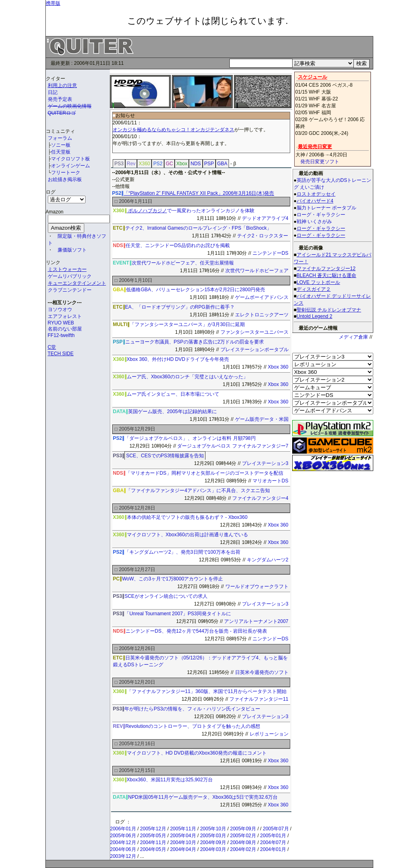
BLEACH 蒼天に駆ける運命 (326, 275)
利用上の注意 (62, 85)
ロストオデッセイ (316, 194)
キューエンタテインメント (77, 283)
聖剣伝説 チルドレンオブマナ (329, 310)
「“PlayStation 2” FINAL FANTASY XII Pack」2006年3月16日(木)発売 (199, 193)
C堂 (52, 347)
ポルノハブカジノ (147, 211)
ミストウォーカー (67, 269)
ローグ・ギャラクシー (321, 228)
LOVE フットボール (318, 282)
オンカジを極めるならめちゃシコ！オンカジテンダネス (173, 130)
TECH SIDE (61, 354)
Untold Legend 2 (314, 316)
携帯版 (53, 3)
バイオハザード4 (315, 201)
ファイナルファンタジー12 (326, 269)
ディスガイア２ (314, 289)
